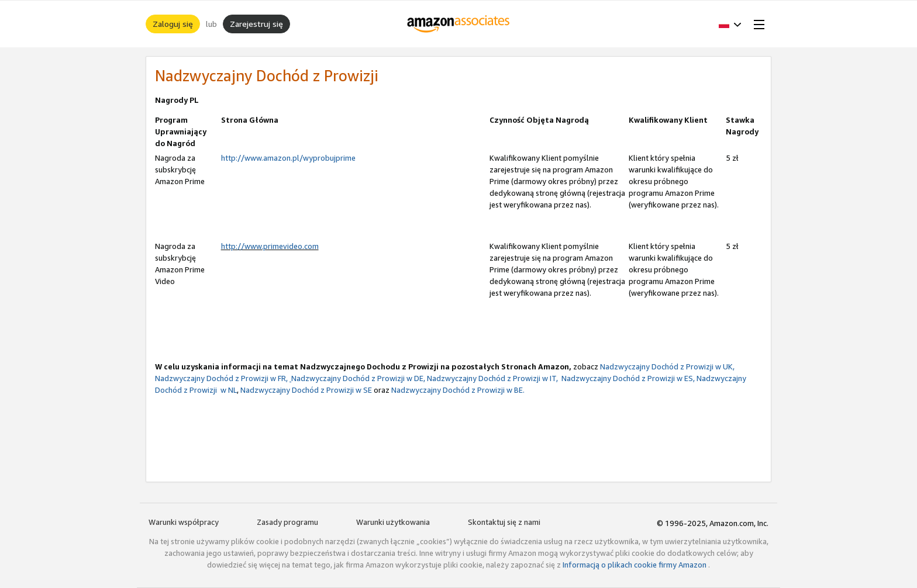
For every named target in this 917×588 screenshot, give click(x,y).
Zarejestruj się (256, 24)
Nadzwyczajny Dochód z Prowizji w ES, (627, 378)
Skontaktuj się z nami (504, 522)
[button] (730, 24)
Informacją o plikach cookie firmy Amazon (635, 565)
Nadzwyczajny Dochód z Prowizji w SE (306, 390)
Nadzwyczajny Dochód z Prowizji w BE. (458, 390)
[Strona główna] (459, 24)
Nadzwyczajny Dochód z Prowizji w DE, (357, 378)
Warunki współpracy (184, 522)
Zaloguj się (173, 24)
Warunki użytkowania (393, 522)
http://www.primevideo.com (270, 246)
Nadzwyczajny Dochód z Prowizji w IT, (492, 378)
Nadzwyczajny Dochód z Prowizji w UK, (667, 366)
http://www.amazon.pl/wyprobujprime (288, 158)
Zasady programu (287, 522)
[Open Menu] (757, 24)
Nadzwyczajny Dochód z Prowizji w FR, (221, 378)
